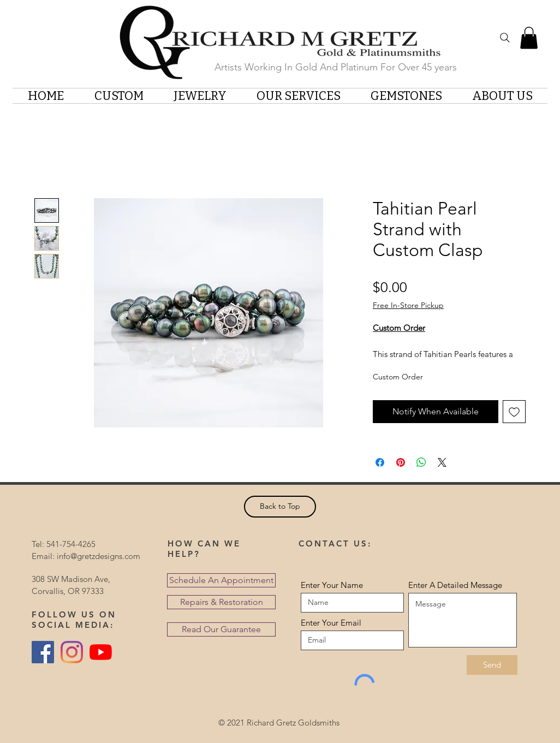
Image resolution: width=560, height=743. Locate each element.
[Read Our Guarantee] (221, 629)
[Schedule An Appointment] (221, 580)
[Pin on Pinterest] (401, 462)
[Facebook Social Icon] (43, 652)
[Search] (505, 38)
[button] (529, 38)
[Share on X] (442, 462)
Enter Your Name (332, 585)
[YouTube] (101, 652)
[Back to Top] (280, 507)
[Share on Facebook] (380, 462)
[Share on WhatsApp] (421, 462)
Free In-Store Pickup (408, 305)
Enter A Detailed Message (455, 585)
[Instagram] (72, 652)
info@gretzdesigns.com (99, 556)
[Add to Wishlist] (514, 412)
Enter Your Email (331, 623)
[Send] (492, 665)
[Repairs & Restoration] (221, 602)
